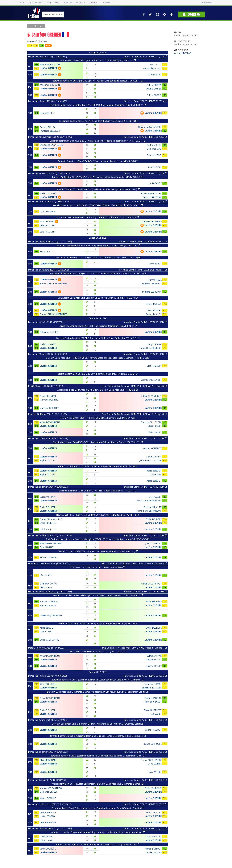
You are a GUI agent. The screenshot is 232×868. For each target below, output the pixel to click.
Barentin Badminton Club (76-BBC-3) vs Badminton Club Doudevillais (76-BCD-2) (98, 374)
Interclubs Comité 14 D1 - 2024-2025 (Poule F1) (143, 242)
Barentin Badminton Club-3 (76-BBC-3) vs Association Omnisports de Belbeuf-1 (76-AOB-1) (98, 81)
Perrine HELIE (155, 280)
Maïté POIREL (155, 167)
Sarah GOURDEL (48, 684)
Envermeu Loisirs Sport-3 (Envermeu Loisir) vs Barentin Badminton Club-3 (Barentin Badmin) (98, 808)
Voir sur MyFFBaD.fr (184, 53)
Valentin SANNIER (153, 698)
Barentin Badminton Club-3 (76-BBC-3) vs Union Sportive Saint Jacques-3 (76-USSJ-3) (98, 189)
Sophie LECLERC (48, 460)
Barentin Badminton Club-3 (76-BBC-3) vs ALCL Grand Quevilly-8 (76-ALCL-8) (98, 60)
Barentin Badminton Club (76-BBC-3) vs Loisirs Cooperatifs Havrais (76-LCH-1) (98, 491)
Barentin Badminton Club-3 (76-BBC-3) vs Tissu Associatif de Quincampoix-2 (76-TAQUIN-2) (98, 177)
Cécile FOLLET (155, 426)
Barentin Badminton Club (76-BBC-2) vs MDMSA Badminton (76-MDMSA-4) (98, 418)
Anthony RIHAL (154, 145)
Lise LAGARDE (155, 183)
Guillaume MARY (48, 344)
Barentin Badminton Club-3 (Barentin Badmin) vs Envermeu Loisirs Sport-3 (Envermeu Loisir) (98, 724)
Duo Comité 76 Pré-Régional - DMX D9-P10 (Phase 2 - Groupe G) (134, 386)
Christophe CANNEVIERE (150, 127)
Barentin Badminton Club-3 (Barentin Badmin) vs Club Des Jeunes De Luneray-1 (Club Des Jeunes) (98, 736)
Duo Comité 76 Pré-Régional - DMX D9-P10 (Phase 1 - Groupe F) (135, 563)
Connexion (191, 14)
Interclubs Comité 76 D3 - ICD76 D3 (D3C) (146, 676)
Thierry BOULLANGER (151, 760)
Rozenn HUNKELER (152, 197)
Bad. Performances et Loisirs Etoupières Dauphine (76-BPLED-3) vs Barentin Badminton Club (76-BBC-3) (98, 539)
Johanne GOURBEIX (152, 448)
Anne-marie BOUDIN (50, 64)
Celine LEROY (155, 264)
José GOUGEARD (153, 543)
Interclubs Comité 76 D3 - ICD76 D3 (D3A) (146, 56)
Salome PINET (155, 75)
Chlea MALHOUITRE (49, 640)
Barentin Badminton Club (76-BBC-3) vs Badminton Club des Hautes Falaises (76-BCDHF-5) (98, 442)
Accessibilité (208, 3)
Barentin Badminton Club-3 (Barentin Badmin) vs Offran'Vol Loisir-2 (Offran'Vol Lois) (98, 844)
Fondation (81, 3)
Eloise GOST (46, 251)
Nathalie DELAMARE (152, 221)
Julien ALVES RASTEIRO (51, 788)
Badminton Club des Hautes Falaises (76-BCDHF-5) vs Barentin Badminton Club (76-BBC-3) (98, 595)
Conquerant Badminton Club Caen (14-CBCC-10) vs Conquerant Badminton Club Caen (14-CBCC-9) (98, 274)
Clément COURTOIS (49, 584)
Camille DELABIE (154, 852)
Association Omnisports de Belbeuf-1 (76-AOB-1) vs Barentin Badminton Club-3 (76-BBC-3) (98, 205)
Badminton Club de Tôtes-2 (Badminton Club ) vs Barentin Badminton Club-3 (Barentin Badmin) (98, 832)
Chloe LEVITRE (155, 764)
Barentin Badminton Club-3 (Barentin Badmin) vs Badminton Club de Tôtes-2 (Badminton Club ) (98, 756)
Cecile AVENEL (155, 772)
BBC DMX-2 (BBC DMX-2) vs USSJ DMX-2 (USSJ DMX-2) (98, 652)
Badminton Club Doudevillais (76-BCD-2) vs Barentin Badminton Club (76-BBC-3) (98, 551)
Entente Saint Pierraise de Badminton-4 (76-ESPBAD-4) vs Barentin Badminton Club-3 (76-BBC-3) (98, 105)
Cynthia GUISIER (154, 89)
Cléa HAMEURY (154, 366)
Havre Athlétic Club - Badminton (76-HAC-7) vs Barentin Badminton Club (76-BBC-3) (98, 515)
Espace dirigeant (35, 3)
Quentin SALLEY (47, 127)
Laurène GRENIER (48, 68)
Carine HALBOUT (153, 730)
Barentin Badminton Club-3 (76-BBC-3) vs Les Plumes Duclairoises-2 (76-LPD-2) (98, 161)
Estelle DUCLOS (154, 304)
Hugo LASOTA (155, 344)
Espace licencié (53, 3)
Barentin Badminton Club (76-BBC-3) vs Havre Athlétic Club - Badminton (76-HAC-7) (98, 338)
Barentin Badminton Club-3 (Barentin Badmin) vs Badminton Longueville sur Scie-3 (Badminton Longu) (98, 692)
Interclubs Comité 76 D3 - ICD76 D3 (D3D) (145, 322)
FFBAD (21, 3)
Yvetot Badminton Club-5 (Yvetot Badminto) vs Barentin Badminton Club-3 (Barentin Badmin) (98, 784)
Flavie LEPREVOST (153, 702)
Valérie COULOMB (48, 557)
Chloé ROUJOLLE (48, 523)
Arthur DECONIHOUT (151, 396)
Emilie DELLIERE (47, 193)
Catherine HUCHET (49, 332)
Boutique (94, 3)
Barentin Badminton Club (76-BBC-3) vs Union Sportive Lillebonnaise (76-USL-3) (98, 466)
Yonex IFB (68, 3)
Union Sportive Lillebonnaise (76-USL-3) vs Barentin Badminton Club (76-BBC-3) (98, 623)
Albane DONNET (48, 798)
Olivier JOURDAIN (48, 760)
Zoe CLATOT (155, 65)
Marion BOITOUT (153, 849)
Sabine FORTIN (154, 85)
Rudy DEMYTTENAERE (51, 543)
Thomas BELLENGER (151, 422)
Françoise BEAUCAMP (50, 131)
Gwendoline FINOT (152, 68)
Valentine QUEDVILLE (151, 380)
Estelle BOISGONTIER (151, 194)
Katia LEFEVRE (155, 310)
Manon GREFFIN (154, 457)
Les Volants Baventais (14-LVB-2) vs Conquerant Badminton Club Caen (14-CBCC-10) (98, 245)
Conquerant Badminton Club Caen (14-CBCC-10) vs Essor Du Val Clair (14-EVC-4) (98, 298)
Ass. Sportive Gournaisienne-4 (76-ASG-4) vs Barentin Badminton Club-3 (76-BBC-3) (98, 217)
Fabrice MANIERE (48, 396)
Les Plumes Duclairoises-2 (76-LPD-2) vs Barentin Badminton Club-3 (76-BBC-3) (98, 121)
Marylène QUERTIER (49, 400)
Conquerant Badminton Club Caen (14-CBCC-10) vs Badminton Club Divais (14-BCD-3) (98, 258)
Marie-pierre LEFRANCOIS (149, 501)
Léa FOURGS (46, 575)
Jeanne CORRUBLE (153, 744)
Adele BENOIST (154, 471)
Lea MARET (156, 714)
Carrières (106, 3)
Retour (37, 26)
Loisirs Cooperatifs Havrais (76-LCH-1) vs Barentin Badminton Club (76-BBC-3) (98, 326)
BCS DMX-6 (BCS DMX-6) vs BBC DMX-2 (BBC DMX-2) (98, 567)
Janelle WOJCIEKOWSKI (151, 460)
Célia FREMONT (47, 225)
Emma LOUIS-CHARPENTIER (53, 283)
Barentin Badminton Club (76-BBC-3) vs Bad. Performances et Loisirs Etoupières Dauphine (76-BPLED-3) (98, 358)
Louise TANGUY (47, 816)
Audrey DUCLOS (154, 314)
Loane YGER (156, 474)
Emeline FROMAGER (152, 688)
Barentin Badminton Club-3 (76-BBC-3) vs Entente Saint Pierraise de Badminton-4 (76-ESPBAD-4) (98, 141)
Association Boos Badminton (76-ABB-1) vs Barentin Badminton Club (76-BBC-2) (98, 390)
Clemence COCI (47, 113)
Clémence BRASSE (153, 684)
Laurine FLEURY (154, 660)
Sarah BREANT (47, 221)
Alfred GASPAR (154, 656)
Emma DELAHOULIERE (150, 348)
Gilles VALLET (155, 497)
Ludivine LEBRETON (152, 283)
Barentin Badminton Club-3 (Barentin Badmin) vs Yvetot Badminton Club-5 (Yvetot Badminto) (98, 680)
